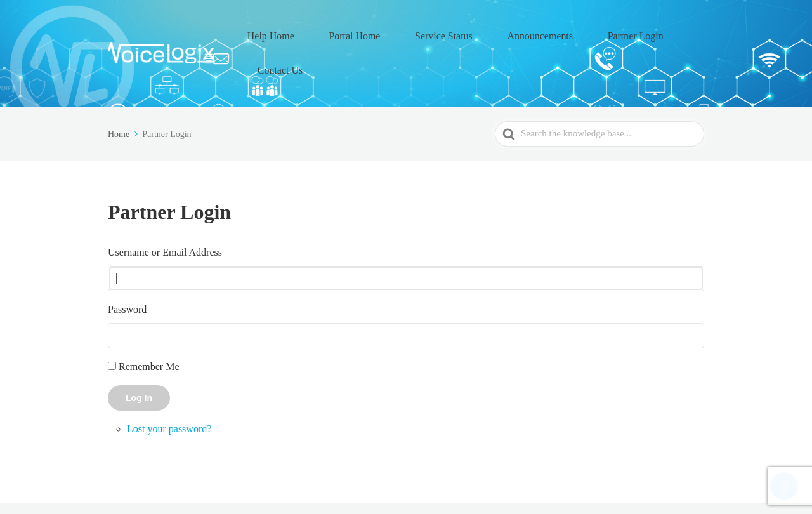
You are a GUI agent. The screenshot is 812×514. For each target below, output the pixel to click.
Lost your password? (169, 387)
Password (127, 268)
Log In (139, 357)
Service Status (454, 32)
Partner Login (610, 32)
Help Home (316, 32)
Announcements (533, 32)
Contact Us (678, 32)
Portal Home (383, 32)
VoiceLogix (196, 488)
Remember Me (149, 325)
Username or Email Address (165, 211)
